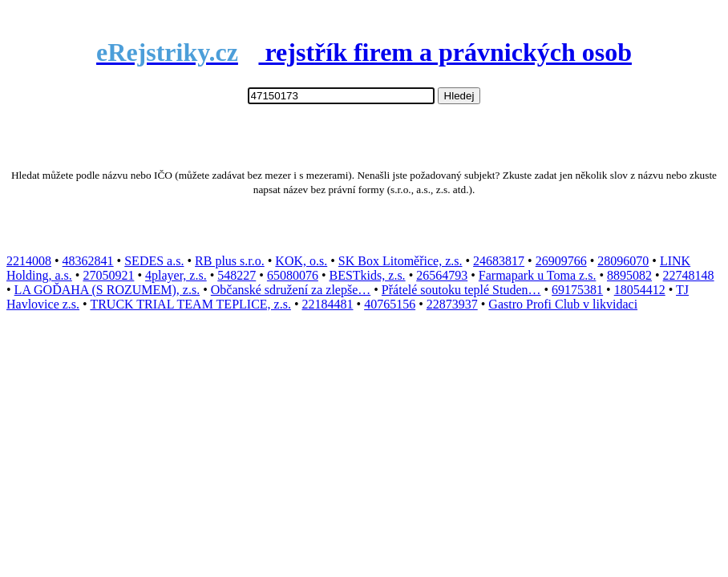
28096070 (623, 261)
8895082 (629, 275)
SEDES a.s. (154, 261)
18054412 (640, 290)
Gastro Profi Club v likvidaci (563, 304)
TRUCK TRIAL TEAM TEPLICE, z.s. (190, 304)
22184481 (328, 304)
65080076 (293, 275)
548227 (237, 275)
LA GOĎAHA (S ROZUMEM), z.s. (107, 290)
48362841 (88, 261)
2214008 (29, 261)
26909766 (561, 261)
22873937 (452, 304)
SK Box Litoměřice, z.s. (400, 261)
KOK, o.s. (301, 261)
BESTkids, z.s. (368, 275)
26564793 (442, 275)
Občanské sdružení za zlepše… (291, 290)
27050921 (108, 275)
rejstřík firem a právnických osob (364, 52)
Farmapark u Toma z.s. (538, 275)
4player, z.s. (176, 275)
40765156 (390, 304)
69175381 (577, 290)
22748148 (689, 275)
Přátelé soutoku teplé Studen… (461, 290)
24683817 (499, 261)
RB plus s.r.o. (230, 261)
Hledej (459, 96)
